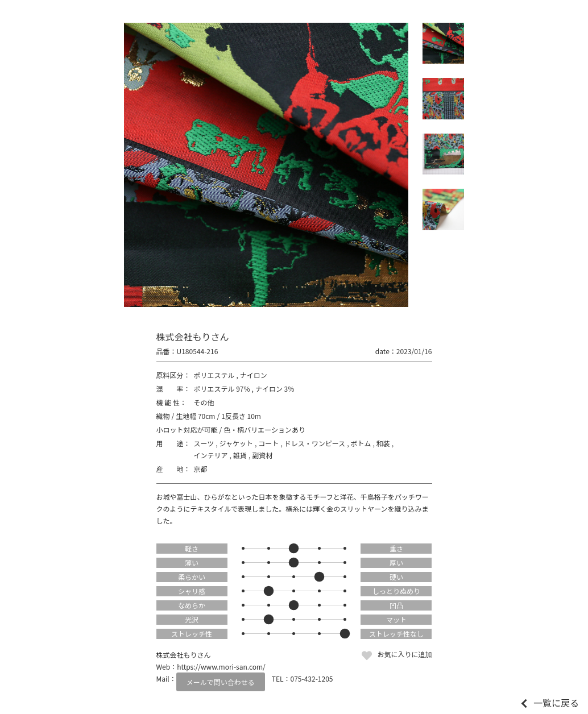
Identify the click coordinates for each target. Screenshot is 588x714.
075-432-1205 (312, 678)
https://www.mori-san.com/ (221, 667)
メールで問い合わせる (221, 682)
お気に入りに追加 (404, 654)
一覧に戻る (556, 703)
